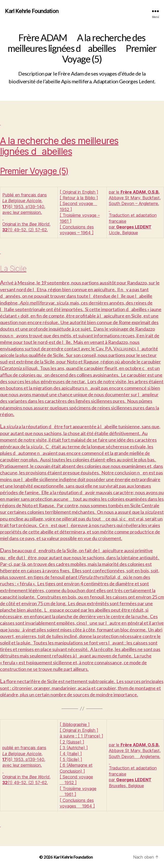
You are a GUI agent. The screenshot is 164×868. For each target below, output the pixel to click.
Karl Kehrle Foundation (32, 11)
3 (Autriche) (74, 748)
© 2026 (46, 857)
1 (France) (91, 736)
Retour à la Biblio (79, 198)
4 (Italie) (71, 754)
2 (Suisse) (72, 742)
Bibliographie (75, 724)
